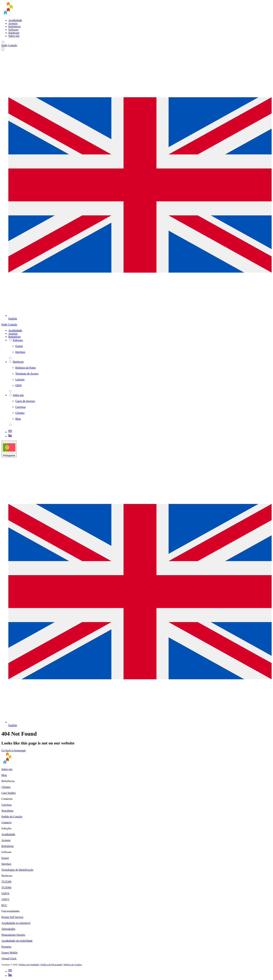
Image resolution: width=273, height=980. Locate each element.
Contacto (6, 822)
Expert (5, 858)
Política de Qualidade (29, 965)
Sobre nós (14, 36)
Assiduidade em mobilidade (17, 941)
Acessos (13, 23)
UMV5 (5, 899)
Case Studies (9, 793)
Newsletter (7, 811)
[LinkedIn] (10, 436)
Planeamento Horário (13, 935)
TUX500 (6, 882)
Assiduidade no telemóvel (16, 923)
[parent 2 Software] (10, 358)
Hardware (14, 33)
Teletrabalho (8, 929)
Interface (6, 864)
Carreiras (7, 805)
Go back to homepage (14, 750)
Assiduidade (15, 20)
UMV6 (5, 893)
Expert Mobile (9, 953)
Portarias (6, 947)
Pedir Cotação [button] (9, 45)
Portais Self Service (12, 917)
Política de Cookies (73, 965)
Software (13, 30)
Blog (4, 775)
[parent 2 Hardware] (10, 391)
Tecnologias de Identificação (17, 870)
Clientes (6, 787)
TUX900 (6, 888)
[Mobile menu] (3, 42)
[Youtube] (10, 432)
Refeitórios (15, 27)
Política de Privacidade (51, 965)
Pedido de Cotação (12, 817)
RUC (4, 905)
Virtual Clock (9, 959)
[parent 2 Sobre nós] (10, 425)
